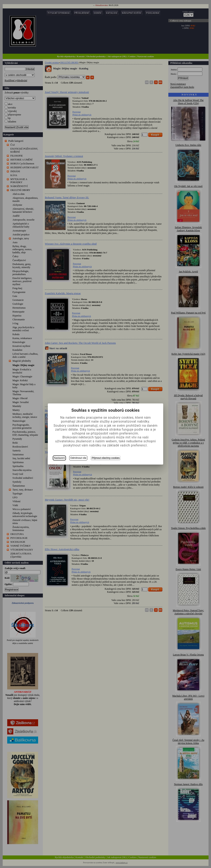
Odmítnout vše (78, 458)
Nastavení (59, 458)
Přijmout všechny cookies (106, 458)
